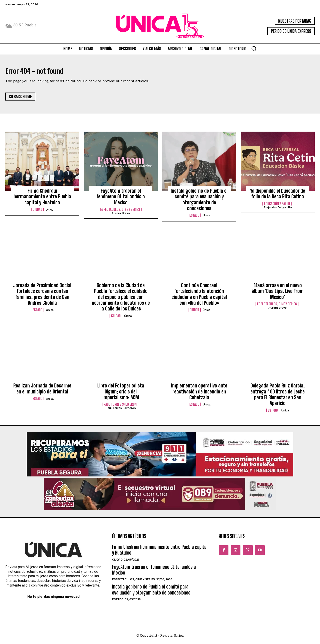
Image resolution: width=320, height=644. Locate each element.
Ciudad (37, 212)
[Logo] (160, 26)
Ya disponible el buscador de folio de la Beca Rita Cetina (278, 196)
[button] (254, 48)
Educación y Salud (277, 206)
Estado (194, 218)
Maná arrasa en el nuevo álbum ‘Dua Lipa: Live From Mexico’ (278, 293)
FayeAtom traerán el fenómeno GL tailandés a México (121, 199)
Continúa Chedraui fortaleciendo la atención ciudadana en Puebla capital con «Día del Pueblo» (199, 296)
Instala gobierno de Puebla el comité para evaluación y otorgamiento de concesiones (199, 202)
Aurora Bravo (121, 216)
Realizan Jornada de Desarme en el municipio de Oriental (42, 391)
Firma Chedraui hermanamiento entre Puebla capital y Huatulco (42, 199)
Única (50, 212)
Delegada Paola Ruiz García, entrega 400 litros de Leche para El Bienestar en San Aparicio (278, 397)
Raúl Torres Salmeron (120, 407)
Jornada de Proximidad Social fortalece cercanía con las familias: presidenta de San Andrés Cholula (42, 296)
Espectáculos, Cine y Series (120, 212)
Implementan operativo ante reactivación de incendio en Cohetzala (199, 394)
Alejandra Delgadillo (278, 210)
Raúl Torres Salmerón (121, 410)
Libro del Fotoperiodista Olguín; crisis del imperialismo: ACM (121, 394)
